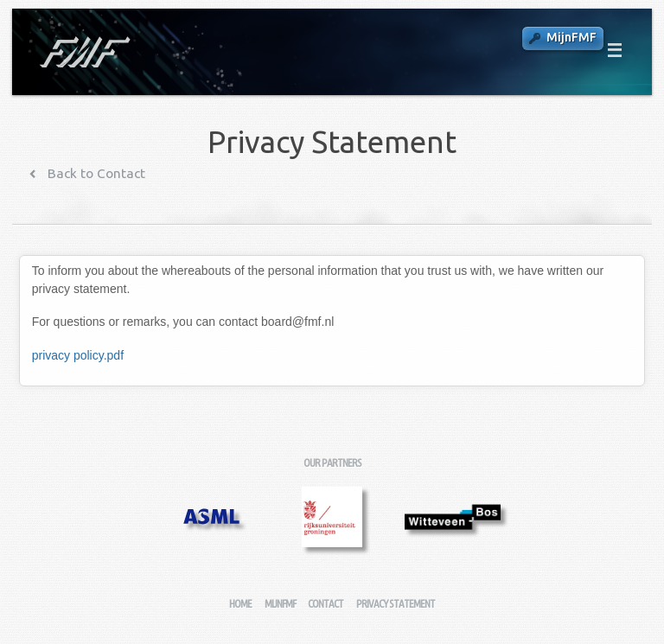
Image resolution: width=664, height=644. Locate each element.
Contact (326, 604)
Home (240, 604)
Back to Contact (95, 173)
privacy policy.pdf (78, 355)
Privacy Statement (396, 604)
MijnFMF (571, 37)
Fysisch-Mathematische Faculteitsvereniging (83, 52)
